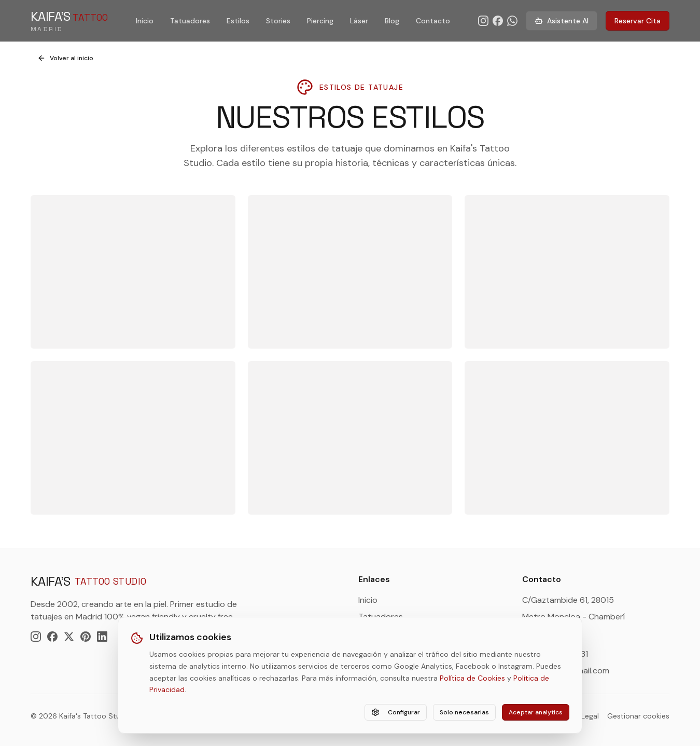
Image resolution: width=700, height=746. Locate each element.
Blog (392, 21)
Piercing (320, 21)
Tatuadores (190, 21)
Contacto (433, 21)
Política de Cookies (472, 678)
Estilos (238, 21)
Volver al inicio (65, 58)
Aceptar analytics (536, 712)
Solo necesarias (464, 712)
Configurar (396, 712)
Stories (278, 21)
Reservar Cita (638, 21)
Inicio (145, 21)
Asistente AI (562, 21)
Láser (359, 21)
